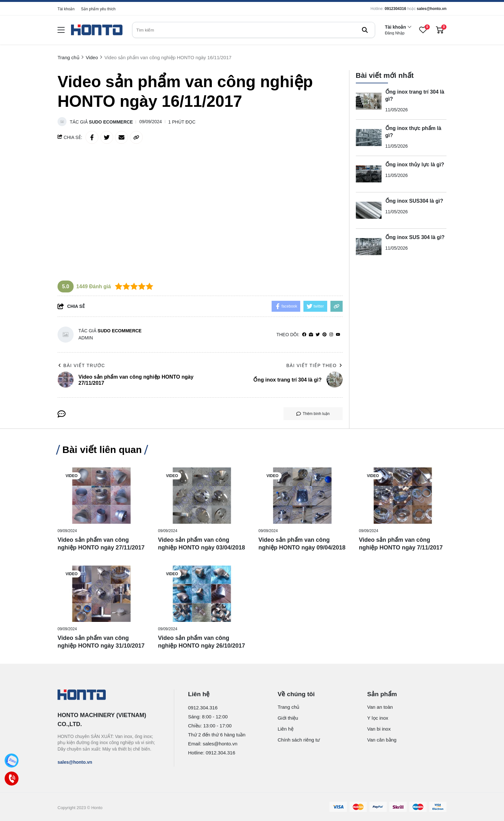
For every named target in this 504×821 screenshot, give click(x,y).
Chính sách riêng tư (299, 740)
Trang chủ (289, 707)
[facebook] (304, 335)
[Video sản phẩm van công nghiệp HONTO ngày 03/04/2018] (202, 496)
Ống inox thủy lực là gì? (415, 165)
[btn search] (365, 30)
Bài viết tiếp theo (315, 365)
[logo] (97, 30)
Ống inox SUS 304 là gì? (415, 237)
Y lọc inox (378, 718)
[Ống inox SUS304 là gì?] (369, 210)
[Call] (11, 778)
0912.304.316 (203, 708)
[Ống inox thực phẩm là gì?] (369, 138)
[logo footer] (109, 695)
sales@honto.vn (432, 9)
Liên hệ (286, 729)
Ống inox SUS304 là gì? (414, 201)
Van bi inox (379, 729)
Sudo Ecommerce (111, 122)
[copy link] (136, 137)
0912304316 (396, 9)
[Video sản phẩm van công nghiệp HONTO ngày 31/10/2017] (101, 594)
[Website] (311, 335)
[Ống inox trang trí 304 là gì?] (369, 101)
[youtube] (338, 335)
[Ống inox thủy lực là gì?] (369, 174)
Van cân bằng (382, 740)
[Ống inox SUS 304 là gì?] (369, 247)
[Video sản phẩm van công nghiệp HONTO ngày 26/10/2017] (202, 594)
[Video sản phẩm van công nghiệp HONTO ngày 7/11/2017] (403, 496)
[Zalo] (11, 760)
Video (72, 476)
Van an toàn (380, 707)
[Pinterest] (324, 335)
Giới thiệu (288, 718)
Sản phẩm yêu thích (98, 9)
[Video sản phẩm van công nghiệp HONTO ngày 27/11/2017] (101, 496)
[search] (254, 30)
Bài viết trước (81, 365)
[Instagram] (331, 335)
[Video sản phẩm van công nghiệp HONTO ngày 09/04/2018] (302, 496)
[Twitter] (318, 335)
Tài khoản (66, 9)
